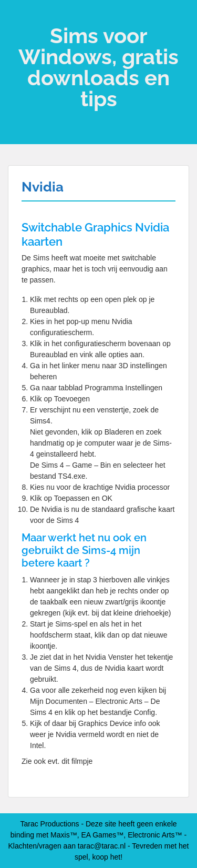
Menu (19, 18)
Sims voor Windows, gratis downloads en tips (98, 67)
